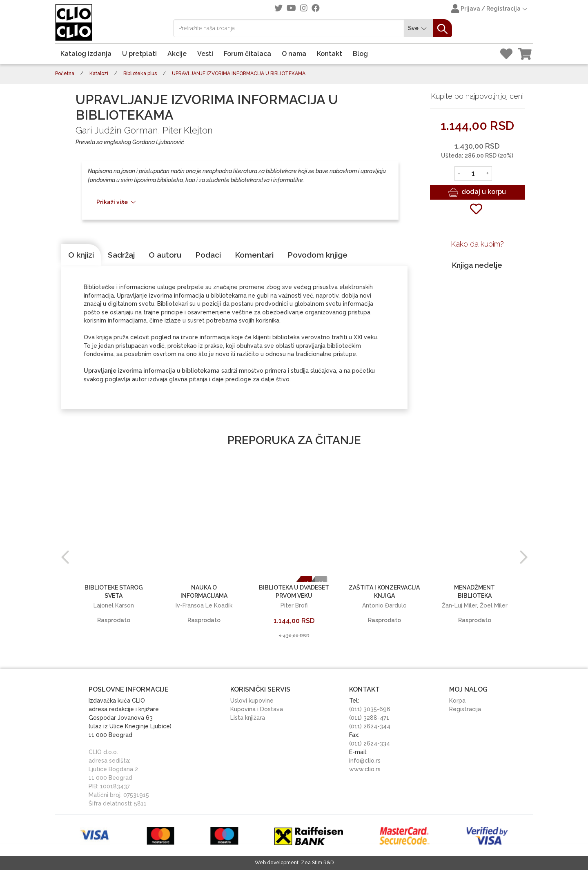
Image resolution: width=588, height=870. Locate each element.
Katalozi (99, 73)
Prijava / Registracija (490, 9)
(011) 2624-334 (370, 743)
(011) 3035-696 (370, 709)
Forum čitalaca (247, 54)
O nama (294, 54)
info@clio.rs (365, 761)
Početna (65, 73)
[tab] (81, 255)
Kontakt (330, 54)
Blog (360, 54)
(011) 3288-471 (369, 718)
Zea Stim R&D (317, 863)
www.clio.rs (365, 769)
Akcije (177, 54)
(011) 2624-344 (370, 726)
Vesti (205, 54)
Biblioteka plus (140, 73)
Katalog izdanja (86, 54)
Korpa (457, 701)
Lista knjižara (248, 718)
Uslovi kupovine (252, 701)
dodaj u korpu (477, 192)
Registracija (465, 709)
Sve (419, 28)
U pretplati (139, 54)
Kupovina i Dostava (257, 709)
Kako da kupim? (477, 244)
